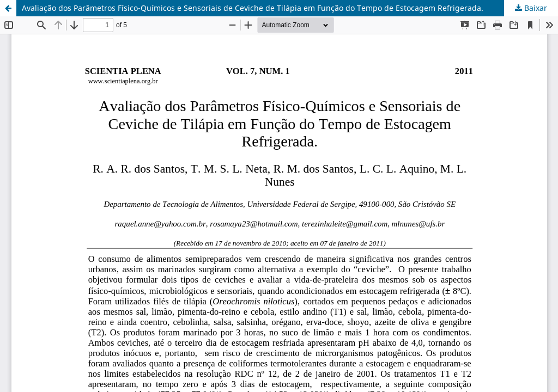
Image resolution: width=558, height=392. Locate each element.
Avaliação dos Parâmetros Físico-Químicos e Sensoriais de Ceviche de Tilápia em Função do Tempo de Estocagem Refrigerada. (253, 8)
